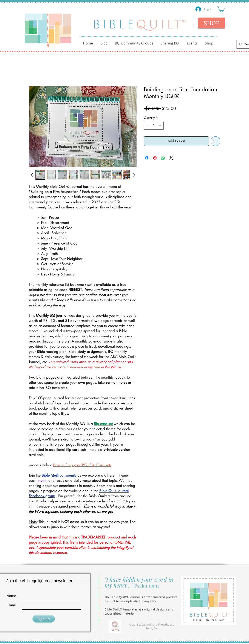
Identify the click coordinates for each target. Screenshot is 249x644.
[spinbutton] (154, 126)
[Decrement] (147, 126)
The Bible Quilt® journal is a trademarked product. (141, 597)
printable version (117, 450)
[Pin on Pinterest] (155, 158)
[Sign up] (44, 619)
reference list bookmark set (71, 285)
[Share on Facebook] (147, 158)
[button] (221, 9)
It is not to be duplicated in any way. (131, 601)
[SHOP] (211, 23)
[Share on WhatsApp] (163, 158)
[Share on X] (171, 158)
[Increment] (160, 126)
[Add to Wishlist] (215, 141)
